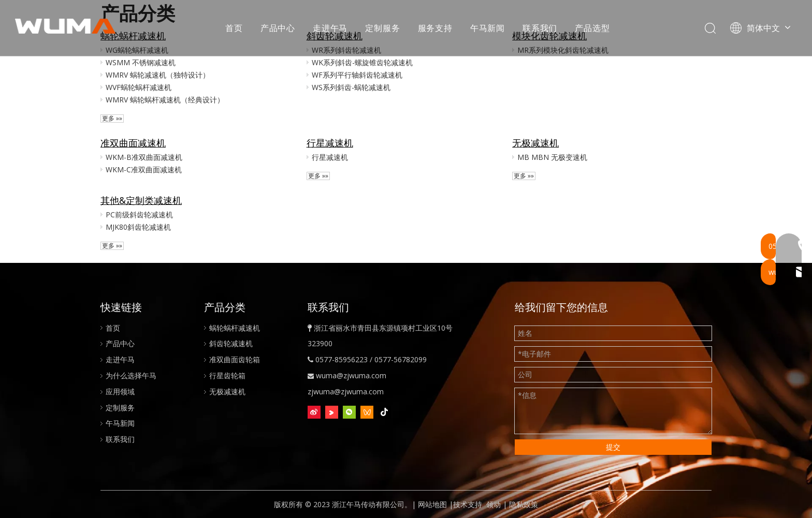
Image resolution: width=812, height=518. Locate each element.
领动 (494, 504)
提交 (613, 447)
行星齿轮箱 (227, 375)
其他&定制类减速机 (141, 200)
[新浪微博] (314, 412)
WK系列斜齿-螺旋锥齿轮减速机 (362, 62)
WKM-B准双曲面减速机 (144, 157)
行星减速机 (330, 143)
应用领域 (120, 391)
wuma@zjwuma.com (351, 375)
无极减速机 (535, 143)
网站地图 (432, 504)
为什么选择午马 (131, 375)
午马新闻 (488, 28)
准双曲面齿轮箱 (235, 359)
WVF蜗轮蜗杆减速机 (139, 87)
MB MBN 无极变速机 (552, 157)
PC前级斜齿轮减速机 (139, 214)
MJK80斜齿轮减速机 (138, 227)
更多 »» (112, 119)
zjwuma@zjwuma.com (346, 391)
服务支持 (435, 28)
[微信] (349, 412)
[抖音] (385, 412)
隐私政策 (524, 504)
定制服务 (383, 28)
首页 (235, 28)
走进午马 (331, 28)
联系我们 (540, 28)
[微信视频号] (367, 412)
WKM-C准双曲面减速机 (144, 169)
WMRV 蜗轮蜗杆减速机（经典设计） (165, 100)
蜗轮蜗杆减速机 (235, 328)
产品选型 (593, 28)
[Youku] (332, 412)
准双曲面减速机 (133, 143)
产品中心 (278, 28)
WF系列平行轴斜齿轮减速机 (357, 75)
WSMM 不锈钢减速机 (141, 62)
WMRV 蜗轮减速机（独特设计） (158, 75)
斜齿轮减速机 (231, 343)
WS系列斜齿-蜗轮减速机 (351, 87)
